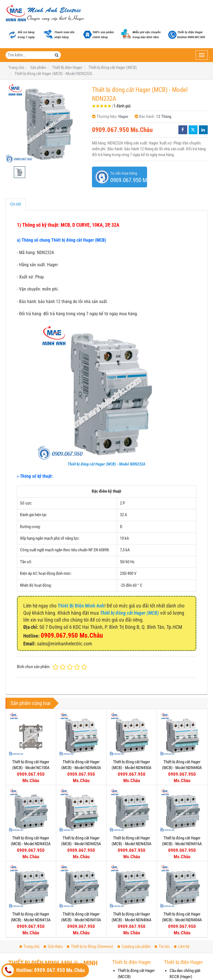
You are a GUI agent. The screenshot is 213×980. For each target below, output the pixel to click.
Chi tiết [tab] (16, 204)
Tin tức (162, 947)
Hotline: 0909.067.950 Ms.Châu (44, 970)
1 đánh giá (122, 106)
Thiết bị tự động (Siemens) (90, 947)
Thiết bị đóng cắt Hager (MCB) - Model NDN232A (106, 464)
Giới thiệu (53, 947)
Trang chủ (29, 947)
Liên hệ (182, 947)
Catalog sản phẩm (134, 947)
